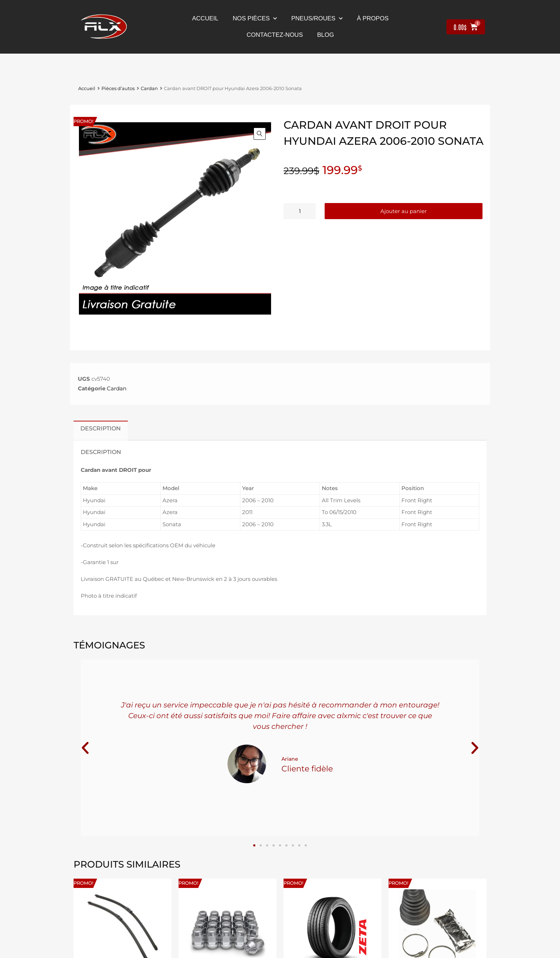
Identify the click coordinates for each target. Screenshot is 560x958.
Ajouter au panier (404, 211)
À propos (373, 18)
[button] (260, 134)
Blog (326, 35)
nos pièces (255, 19)
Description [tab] (101, 428)
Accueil (205, 18)
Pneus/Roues (317, 19)
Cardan (149, 88)
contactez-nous (275, 35)
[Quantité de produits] (300, 211)
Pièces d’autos (118, 88)
